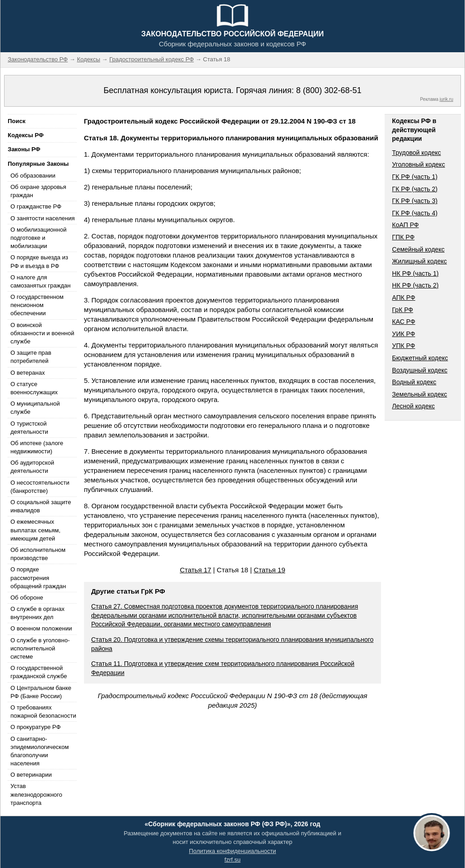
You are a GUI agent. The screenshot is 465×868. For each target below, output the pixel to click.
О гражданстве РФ (36, 206)
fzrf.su (232, 860)
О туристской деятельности (29, 428)
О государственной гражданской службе (39, 672)
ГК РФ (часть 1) (415, 177)
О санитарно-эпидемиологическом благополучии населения (40, 751)
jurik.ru (446, 99)
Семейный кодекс (418, 249)
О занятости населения (43, 218)
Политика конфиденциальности (232, 851)
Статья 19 (270, 570)
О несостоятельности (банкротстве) (40, 487)
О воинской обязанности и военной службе (42, 333)
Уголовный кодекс (418, 164)
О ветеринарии (31, 775)
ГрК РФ (402, 310)
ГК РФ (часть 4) (415, 213)
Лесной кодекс (413, 406)
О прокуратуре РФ (36, 727)
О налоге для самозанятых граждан (40, 281)
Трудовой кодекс (416, 153)
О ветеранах (28, 373)
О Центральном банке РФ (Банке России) (41, 692)
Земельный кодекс (419, 394)
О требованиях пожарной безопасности (43, 712)
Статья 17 (195, 570)
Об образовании (33, 176)
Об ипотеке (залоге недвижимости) (37, 447)
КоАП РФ (405, 225)
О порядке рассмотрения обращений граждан (38, 578)
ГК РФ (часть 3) (415, 201)
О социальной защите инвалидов (41, 506)
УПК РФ (403, 346)
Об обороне (27, 598)
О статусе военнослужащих (34, 388)
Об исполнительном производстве (38, 554)
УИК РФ (403, 334)
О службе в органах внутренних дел (37, 613)
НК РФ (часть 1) (415, 273)
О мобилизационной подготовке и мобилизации (38, 238)
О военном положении (41, 628)
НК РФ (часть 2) (415, 285)
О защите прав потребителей (31, 357)
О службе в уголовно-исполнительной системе (40, 648)
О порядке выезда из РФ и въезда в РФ (39, 261)
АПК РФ (403, 298)
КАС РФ (403, 322)
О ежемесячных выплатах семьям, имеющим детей (35, 530)
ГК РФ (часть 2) (415, 189)
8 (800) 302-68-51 (329, 90)
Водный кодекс (414, 382)
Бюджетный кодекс (420, 358)
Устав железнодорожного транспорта (36, 794)
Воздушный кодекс (420, 370)
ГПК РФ (403, 237)
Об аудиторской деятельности (32, 467)
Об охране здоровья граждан (38, 191)
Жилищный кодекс (419, 261)
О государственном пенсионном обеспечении (37, 305)
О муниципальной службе (35, 408)
